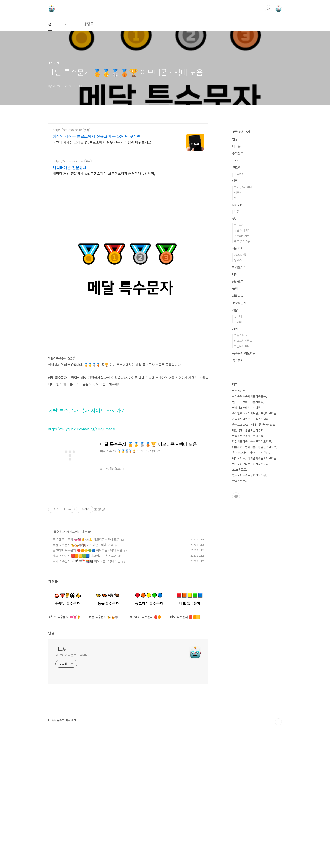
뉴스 (235, 290)
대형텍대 (237, 560)
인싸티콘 (250, 577)
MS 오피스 (239, 335)
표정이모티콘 (269, 543)
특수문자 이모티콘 (244, 483)
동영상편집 (239, 433)
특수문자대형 (240, 582)
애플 (235, 310)
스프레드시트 (242, 365)
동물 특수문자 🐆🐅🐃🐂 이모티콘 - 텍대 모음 (83, 678)
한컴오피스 (239, 397)
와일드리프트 (242, 476)
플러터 (238, 446)
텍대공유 (258, 565)
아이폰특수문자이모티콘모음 (249, 526)
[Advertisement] (128, 161)
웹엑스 (238, 390)
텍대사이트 (239, 588)
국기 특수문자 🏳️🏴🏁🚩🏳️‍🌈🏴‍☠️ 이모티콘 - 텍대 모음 (87, 694)
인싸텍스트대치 (241, 537)
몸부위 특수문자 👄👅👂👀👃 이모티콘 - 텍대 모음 (86, 672)
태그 (68, 24)
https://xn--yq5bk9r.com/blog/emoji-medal (82, 501)
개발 (235, 440)
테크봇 (61, 782)
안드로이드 (241, 354)
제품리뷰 (238, 425)
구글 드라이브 (242, 360)
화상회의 (238, 378)
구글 (235, 348)
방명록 (89, 24)
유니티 (238, 452)
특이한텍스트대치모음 (245, 543)
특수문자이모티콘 (261, 571)
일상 (235, 269)
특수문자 (59, 664)
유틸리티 (239, 303)
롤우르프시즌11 (260, 582)
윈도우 (236, 297)
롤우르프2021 (240, 554)
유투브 (236, 626)
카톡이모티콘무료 (243, 549)
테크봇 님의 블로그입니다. (72, 788)
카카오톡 (238, 411)
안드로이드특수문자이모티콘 (249, 605)
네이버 (236, 404)
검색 (269, 9)
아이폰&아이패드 (244, 317)
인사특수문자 (261, 594)
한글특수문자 (240, 610)
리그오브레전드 (243, 470)
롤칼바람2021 (267, 554)
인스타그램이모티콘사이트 (248, 532)
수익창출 (238, 283)
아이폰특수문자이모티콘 (262, 588)
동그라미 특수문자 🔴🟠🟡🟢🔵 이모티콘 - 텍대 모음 (87, 683)
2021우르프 (239, 599)
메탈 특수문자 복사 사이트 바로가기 (87, 483)
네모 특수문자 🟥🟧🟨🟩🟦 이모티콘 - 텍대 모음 (85, 688)
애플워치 (239, 322)
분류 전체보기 (241, 261)
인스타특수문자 (241, 565)
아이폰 (257, 537)
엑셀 (237, 341)
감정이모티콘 (240, 571)
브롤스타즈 (241, 465)
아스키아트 (239, 520)
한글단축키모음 (267, 577)
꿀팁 (235, 418)
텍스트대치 (262, 549)
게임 (235, 459)
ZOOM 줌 (240, 384)
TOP (278, 855)
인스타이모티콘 (241, 594)
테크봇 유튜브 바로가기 (62, 853)
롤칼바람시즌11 (254, 560)
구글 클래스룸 (242, 371)
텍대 (254, 554)
